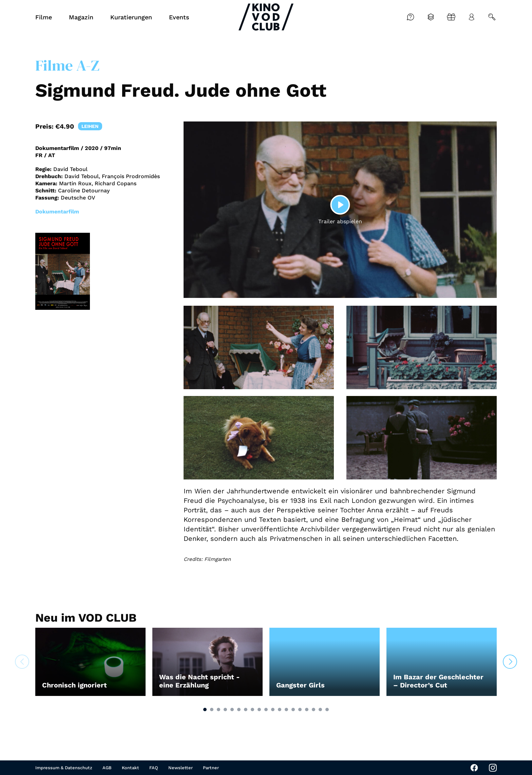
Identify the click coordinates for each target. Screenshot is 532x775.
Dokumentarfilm (57, 212)
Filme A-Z (67, 65)
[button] (205, 710)
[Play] (340, 205)
